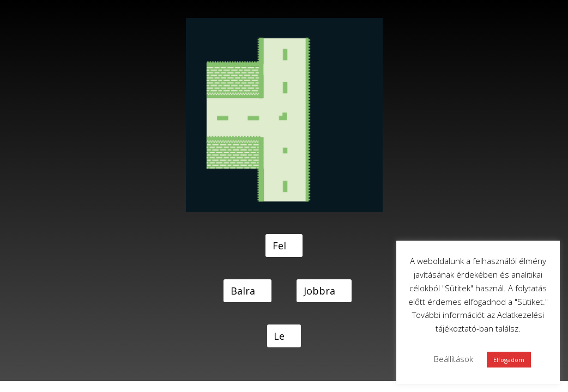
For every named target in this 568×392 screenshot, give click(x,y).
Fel (279, 246)
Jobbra (319, 291)
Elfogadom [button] (509, 360)
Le (279, 336)
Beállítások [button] (454, 359)
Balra (243, 291)
